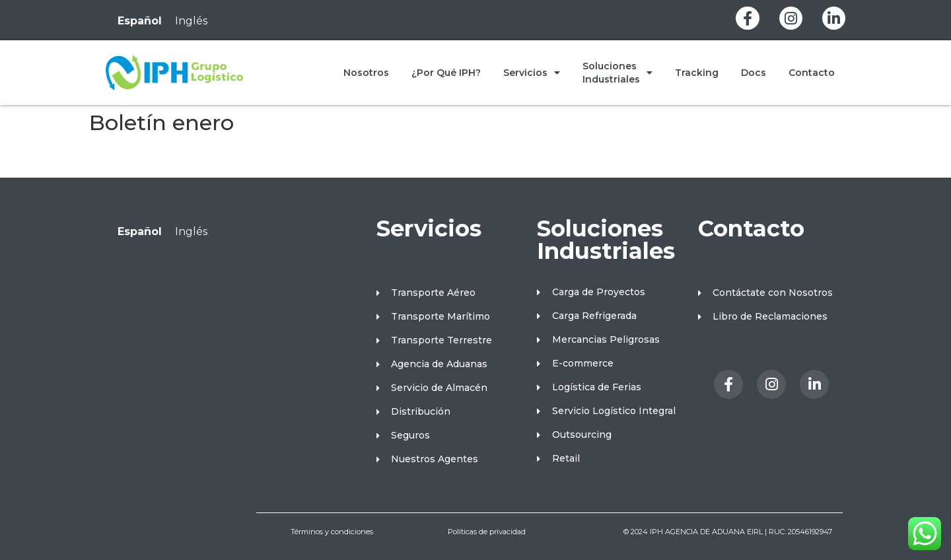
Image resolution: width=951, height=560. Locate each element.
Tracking (697, 73)
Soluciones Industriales (617, 73)
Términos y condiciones (332, 532)
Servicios (532, 73)
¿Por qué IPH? (446, 73)
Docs (754, 73)
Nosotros (366, 73)
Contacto (812, 73)
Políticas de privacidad (487, 532)
